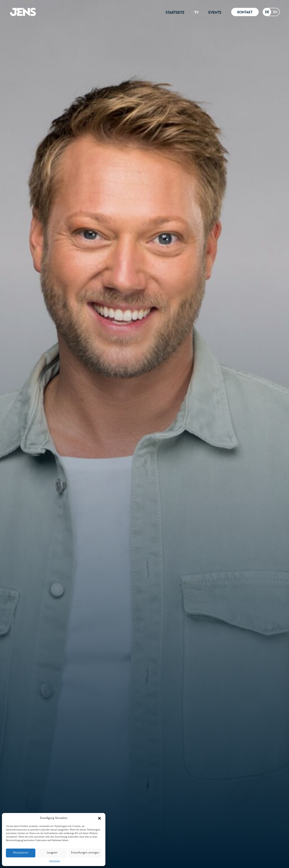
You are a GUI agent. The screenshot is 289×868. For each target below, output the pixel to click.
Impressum (55, 861)
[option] (275, 12)
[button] (99, 818)
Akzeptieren (21, 853)
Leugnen (52, 853)
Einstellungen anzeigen (85, 853)
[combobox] (267, 12)
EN (275, 12)
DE (267, 12)
